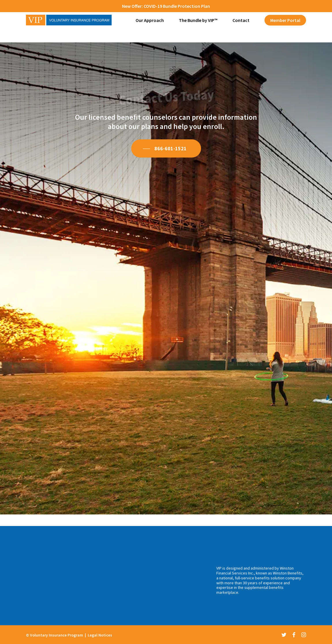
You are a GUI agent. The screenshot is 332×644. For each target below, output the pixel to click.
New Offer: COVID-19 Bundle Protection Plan (166, 6)
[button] (166, 149)
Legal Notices (100, 635)
